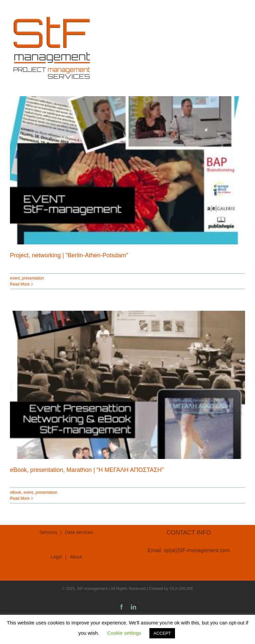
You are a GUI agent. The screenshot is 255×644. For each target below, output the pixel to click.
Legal (56, 557)
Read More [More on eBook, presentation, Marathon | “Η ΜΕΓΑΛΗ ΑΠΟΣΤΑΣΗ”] (20, 498)
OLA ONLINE (181, 589)
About (76, 557)
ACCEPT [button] (162, 633)
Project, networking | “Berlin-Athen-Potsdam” (69, 255)
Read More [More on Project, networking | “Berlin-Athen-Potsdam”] (20, 284)
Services (48, 532)
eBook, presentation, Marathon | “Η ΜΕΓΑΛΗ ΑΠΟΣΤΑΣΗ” (87, 470)
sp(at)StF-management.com (197, 550)
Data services (79, 532)
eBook (16, 492)
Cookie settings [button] (124, 633)
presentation (33, 278)
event (15, 278)
